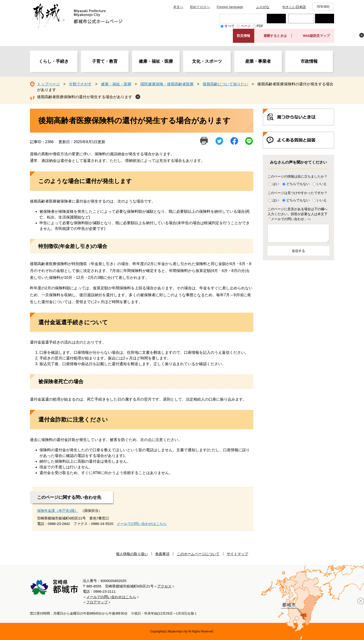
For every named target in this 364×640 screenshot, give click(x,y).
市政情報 (309, 61)
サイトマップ (237, 554)
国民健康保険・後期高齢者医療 (167, 84)
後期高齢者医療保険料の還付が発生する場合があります (85, 97)
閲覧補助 (323, 7)
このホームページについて (198, 554)
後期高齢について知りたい (225, 84)
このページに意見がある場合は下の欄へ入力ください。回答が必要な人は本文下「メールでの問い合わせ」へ (297, 214)
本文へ (178, 7)
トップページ (48, 84)
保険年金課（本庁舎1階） (58, 511)
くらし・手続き (54, 61)
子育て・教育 (105, 61)
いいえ (322, 184)
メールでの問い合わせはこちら (142, 524)
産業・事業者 (258, 61)
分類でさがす (80, 84)
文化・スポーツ (207, 61)
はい (276, 184)
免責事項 (162, 554)
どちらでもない (298, 184)
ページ (246, 26)
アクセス (164, 586)
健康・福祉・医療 (156, 61)
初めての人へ (200, 7)
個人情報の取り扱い (132, 554)
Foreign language (230, 7)
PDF (260, 26)
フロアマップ (97, 602)
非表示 (362, 35)
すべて (230, 26)
